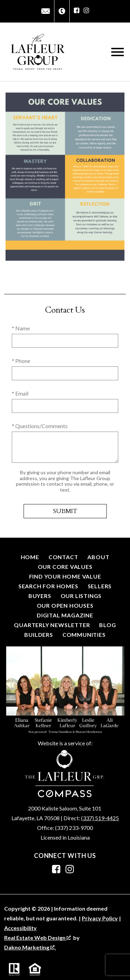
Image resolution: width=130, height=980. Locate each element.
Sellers (100, 586)
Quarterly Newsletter (52, 625)
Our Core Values (65, 567)
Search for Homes (48, 586)
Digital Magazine (65, 615)
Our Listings (81, 596)
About (98, 557)
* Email (20, 393)
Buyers (40, 596)
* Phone (21, 361)
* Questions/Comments (40, 426)
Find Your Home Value (65, 576)
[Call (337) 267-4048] (62, 11)
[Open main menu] (118, 52)
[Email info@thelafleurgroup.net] (46, 11)
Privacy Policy (100, 918)
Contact (63, 557)
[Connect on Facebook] (77, 11)
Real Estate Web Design (37, 938)
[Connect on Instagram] (86, 11)
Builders (38, 635)
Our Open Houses (65, 605)
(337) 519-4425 (100, 818)
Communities (84, 635)
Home (30, 557)
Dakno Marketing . (30, 947)
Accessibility (20, 928)
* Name (21, 328)
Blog (107, 625)
